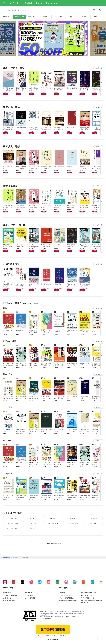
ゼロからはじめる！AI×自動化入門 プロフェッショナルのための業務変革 (59, 89)
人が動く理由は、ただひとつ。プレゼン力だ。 (34, 89)
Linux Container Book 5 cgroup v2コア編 (34, 246)
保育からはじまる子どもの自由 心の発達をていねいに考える (46, 168)
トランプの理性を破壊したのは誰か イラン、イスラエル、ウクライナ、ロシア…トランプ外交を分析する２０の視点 (8, 128)
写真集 (45, 17)
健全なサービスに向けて (88, 595)
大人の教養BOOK (21, 127)
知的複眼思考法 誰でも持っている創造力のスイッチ (8, 285)
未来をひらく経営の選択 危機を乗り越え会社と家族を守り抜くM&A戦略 (97, 89)
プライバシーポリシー (65, 595)
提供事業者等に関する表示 (88, 593)
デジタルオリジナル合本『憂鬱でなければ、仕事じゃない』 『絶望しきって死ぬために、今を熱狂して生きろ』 (21, 285)
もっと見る (97, 68)
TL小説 (84, 17)
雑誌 (71, 17)
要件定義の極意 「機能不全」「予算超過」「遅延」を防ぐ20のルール (72, 246)
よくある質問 (29, 595)
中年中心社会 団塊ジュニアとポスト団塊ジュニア (46, 128)
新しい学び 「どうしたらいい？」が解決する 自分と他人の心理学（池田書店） (34, 168)
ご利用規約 (62, 593)
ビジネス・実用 (19, 17)
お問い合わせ (7, 598)
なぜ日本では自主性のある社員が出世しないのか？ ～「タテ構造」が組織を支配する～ (8, 89)
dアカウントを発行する (45, 635)
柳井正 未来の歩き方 (46, 285)
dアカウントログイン (9, 601)
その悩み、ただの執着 (46, 207)
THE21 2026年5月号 (46, 89)
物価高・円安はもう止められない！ (21, 89)
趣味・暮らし (33, 17)
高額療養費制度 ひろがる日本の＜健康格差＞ (59, 128)
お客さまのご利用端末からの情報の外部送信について (92, 602)
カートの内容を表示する (53, 544)
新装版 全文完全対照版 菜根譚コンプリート (97, 207)
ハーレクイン (58, 17)
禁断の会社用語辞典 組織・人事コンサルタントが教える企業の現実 (84, 89)
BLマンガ (6, 17)
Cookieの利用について (87, 598)
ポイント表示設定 (30, 598)
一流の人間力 (58, 284)
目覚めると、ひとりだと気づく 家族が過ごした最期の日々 (84, 168)
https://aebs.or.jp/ (46, 618)
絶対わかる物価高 (72, 88)
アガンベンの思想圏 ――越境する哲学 (97, 168)
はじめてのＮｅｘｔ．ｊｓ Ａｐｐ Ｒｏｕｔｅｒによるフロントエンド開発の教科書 (59, 246)
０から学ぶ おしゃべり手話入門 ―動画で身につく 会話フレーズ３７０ (98, 128)
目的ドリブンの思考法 (34, 285)
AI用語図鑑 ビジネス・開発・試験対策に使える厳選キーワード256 (8, 246)
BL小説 (97, 17)
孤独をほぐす (70, 127)
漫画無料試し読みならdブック (10, 558)
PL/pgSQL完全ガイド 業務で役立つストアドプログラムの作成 (85, 246)
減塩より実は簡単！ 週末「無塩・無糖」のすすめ (84, 207)
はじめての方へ (8, 593)
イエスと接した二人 (8, 167)
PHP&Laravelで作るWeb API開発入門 (46, 246)
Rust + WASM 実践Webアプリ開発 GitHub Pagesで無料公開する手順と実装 (98, 246)
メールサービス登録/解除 (10, 595)
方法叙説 (69, 166)
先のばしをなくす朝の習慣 (59, 207)
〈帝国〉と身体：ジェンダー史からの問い (34, 128)
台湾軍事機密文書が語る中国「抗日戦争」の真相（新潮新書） (84, 128)
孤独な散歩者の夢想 (59, 167)
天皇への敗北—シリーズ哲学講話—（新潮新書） (21, 168)
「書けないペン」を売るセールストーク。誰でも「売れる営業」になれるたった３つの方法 (72, 285)
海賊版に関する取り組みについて (69, 601)
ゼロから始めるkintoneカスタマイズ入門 (21, 246)
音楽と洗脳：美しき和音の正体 (72, 207)
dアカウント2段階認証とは (67, 598)
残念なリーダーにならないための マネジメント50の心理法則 (21, 207)
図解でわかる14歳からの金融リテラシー (85, 285)
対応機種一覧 (29, 593)
